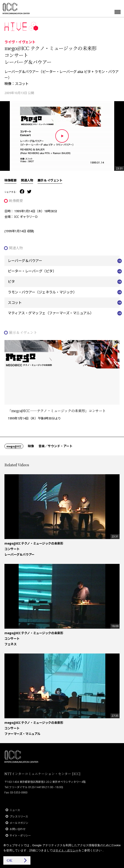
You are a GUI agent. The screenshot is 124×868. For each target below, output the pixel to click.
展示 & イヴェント (50, 180)
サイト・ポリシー (20, 836)
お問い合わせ (18, 829)
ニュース (15, 810)
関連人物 (27, 180)
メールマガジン (19, 823)
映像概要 (10, 180)
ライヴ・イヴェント (20, 42)
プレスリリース (19, 816)
